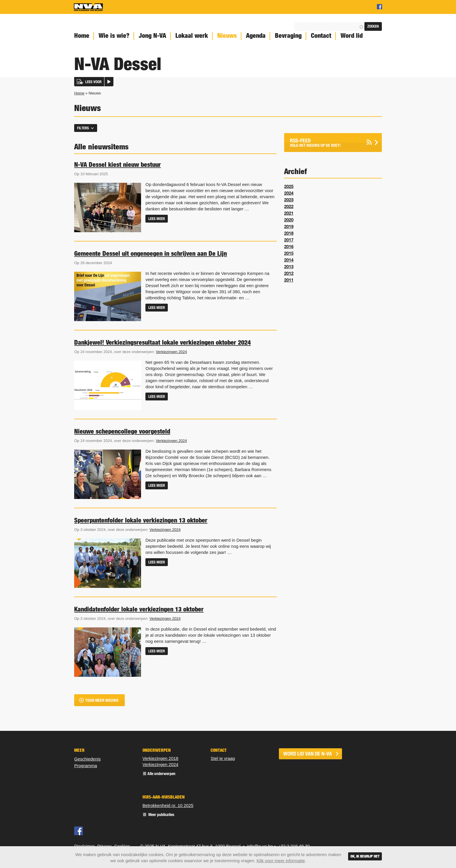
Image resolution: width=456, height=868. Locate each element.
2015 (289, 253)
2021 (289, 213)
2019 (289, 226)
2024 (289, 193)
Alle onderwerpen (161, 774)
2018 (289, 233)
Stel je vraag (223, 758)
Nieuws (227, 36)
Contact (321, 36)
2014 (289, 260)
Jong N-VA (152, 36)
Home (82, 36)
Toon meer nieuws (102, 700)
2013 (289, 266)
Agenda (256, 36)
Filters (83, 128)
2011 (289, 280)
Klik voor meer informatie (281, 861)
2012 (289, 273)
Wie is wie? (114, 36)
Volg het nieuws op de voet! (326, 143)
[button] (94, 82)
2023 (289, 200)
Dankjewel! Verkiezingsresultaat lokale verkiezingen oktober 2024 (162, 342)
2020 (289, 220)
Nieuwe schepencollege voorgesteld (122, 431)
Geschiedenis (87, 759)
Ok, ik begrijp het (365, 856)
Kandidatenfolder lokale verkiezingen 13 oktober (139, 609)
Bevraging (288, 36)
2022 (289, 206)
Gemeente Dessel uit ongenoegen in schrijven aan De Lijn (150, 253)
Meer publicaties (161, 815)
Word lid (352, 36)
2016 (289, 246)
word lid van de (308, 754)
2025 (289, 186)
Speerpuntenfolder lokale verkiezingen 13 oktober (141, 520)
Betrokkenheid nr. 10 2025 (168, 805)
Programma (85, 766)
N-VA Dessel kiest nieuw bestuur (117, 164)
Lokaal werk (192, 36)
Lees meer (157, 219)
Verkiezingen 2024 (171, 352)
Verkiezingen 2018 (160, 758)
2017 (289, 240)
